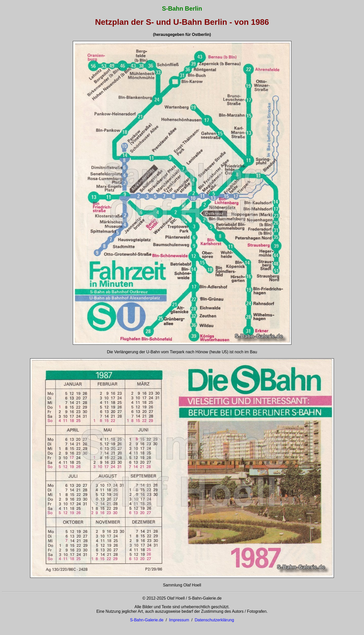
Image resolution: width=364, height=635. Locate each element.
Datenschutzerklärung (214, 620)
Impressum (179, 620)
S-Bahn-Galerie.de (147, 620)
